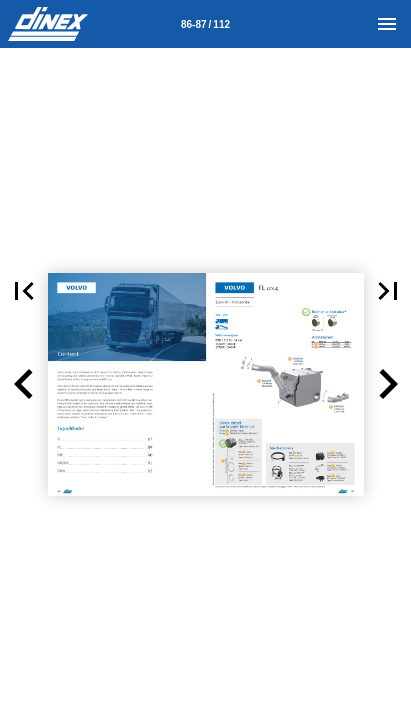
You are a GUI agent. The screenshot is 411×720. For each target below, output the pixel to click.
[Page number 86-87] (206, 24)
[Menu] (387, 24)
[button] (24, 384)
